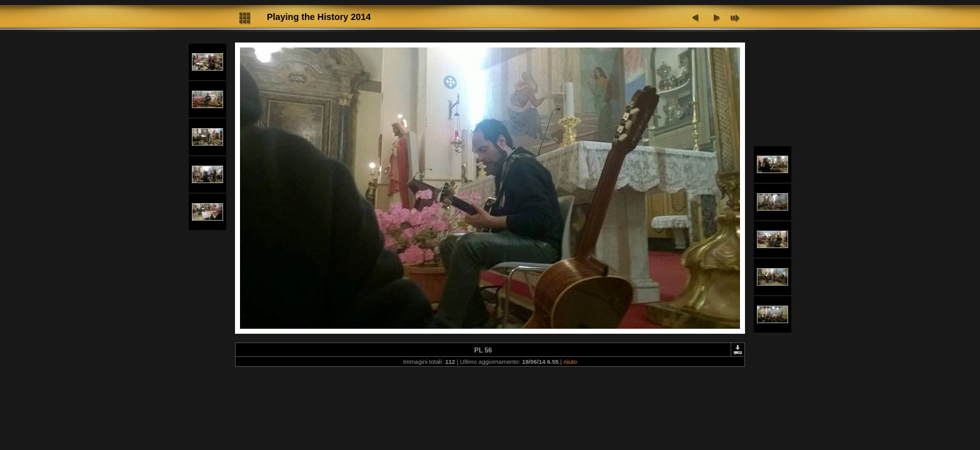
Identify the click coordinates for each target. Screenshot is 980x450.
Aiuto (570, 362)
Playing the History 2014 (319, 17)
